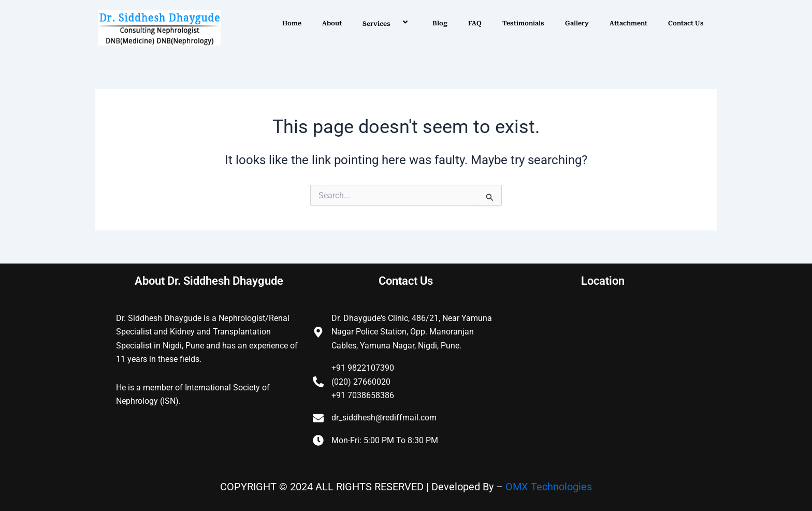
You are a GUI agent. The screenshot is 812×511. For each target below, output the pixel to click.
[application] (395, 23)
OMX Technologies (549, 487)
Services (387, 23)
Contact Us (686, 23)
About (332, 23)
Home (292, 23)
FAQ (475, 23)
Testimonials (523, 23)
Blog (440, 23)
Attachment (628, 23)
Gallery (577, 23)
